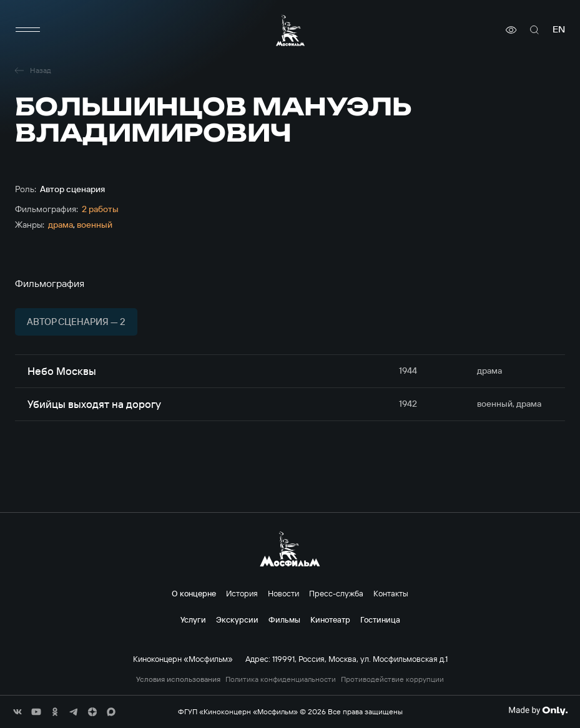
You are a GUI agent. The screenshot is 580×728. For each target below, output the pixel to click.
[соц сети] (17, 712)
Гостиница (380, 619)
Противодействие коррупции (392, 679)
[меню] (27, 30)
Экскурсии (237, 619)
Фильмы (284, 619)
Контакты (391, 593)
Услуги (193, 619)
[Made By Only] (538, 711)
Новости (283, 593)
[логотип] (290, 30)
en (559, 30)
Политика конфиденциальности (281, 679)
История (242, 593)
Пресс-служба (336, 593)
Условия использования (178, 679)
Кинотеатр (330, 619)
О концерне (194, 593)
